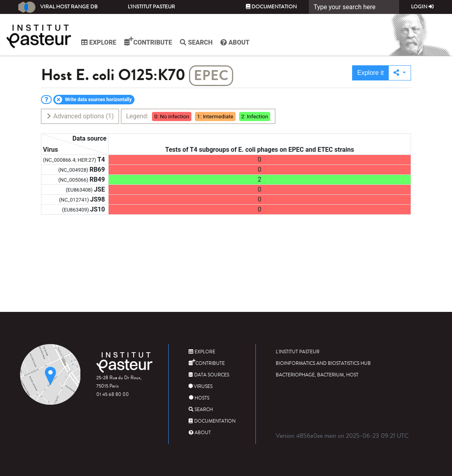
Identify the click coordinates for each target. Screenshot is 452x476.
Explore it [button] (371, 73)
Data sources (209, 375)
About (236, 42)
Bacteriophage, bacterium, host (317, 375)
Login (422, 7)
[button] (400, 73)
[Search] (354, 7)
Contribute (149, 41)
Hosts (199, 398)
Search (197, 42)
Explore (100, 42)
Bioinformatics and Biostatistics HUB (323, 363)
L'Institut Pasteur (151, 7)
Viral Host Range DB (58, 7)
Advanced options (80, 116)
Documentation (271, 7)
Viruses (201, 387)
